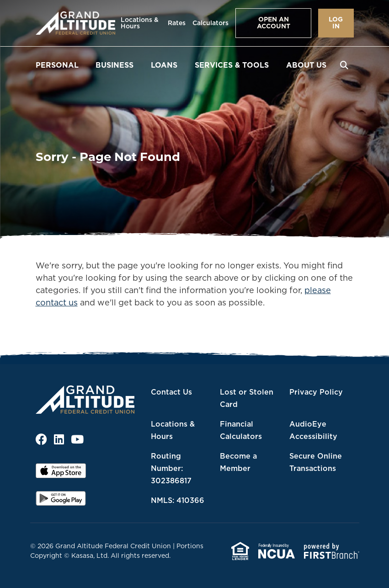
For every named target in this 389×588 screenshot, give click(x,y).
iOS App (61, 474)
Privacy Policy (316, 392)
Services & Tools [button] (232, 65)
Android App (61, 502)
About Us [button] (306, 65)
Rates (177, 23)
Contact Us (171, 392)
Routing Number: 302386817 (171, 468)
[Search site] (344, 65)
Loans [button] (164, 65)
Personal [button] (57, 65)
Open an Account (274, 23)
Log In (336, 23)
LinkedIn (59, 439)
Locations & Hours (140, 23)
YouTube (77, 439)
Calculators (210, 23)
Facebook (41, 439)
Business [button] (115, 65)
